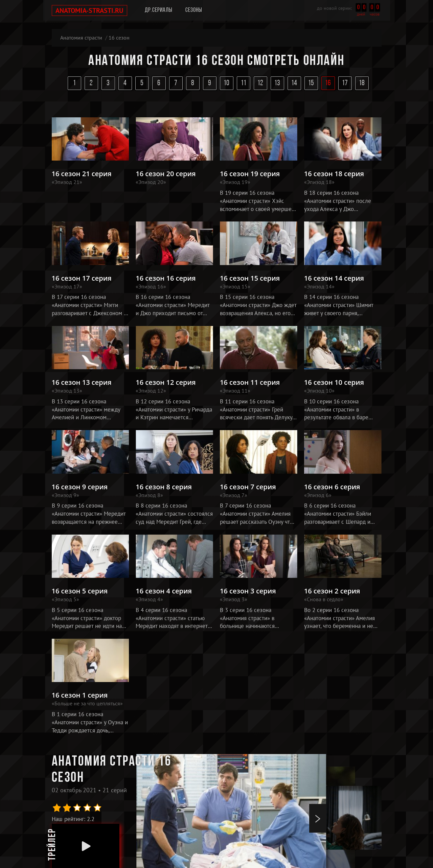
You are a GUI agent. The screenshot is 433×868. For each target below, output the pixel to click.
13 (278, 83)
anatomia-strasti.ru (89, 10)
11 (244, 83)
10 (227, 83)
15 (311, 83)
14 (294, 83)
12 (261, 83)
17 (345, 83)
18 (362, 83)
